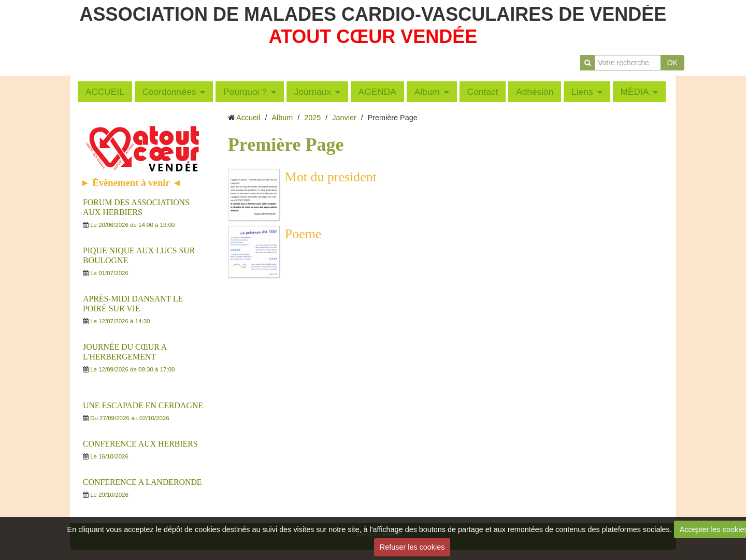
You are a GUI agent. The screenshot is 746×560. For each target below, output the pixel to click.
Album (427, 92)
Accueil (248, 118)
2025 (312, 118)
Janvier (344, 118)
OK (672, 63)
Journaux (313, 92)
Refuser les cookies (412, 547)
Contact (483, 92)
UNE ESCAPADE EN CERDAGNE (143, 405)
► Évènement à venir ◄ (131, 183)
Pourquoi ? (245, 92)
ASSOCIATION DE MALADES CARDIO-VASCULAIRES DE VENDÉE (373, 14)
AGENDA (377, 92)
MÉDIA (635, 92)
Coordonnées (169, 92)
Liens (582, 92)
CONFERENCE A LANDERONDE (142, 482)
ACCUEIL (105, 92)
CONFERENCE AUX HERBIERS (140, 444)
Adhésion (535, 92)
